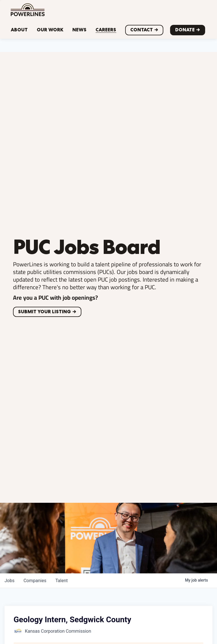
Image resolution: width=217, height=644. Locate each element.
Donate (185, 30)
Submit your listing (45, 312)
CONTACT (142, 30)
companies (35, 581)
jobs (9, 581)
